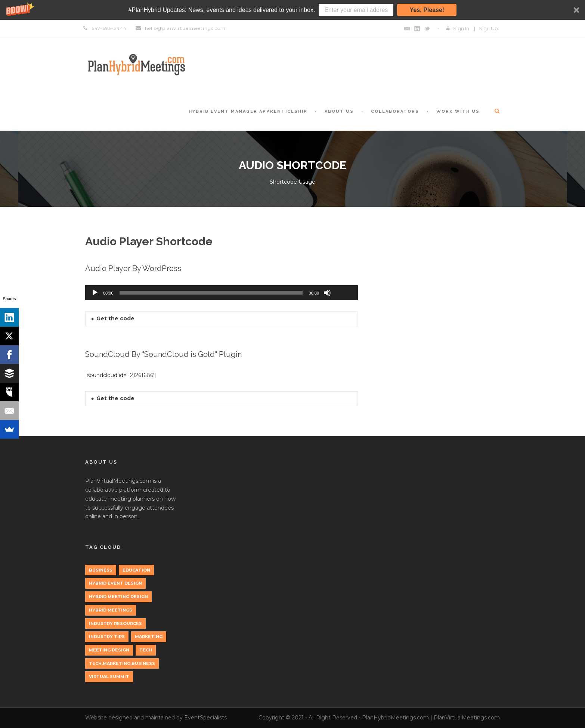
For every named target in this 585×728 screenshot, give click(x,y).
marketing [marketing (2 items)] (149, 637)
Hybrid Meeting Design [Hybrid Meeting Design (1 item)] (118, 597)
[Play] (95, 293)
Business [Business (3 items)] (101, 570)
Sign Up (488, 28)
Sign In (461, 28)
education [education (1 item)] (136, 570)
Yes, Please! (427, 10)
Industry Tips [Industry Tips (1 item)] (107, 637)
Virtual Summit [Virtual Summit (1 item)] (109, 676)
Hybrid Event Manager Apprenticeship (248, 111)
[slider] (211, 293)
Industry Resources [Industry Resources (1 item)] (115, 623)
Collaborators (395, 111)
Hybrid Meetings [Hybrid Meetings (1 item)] (111, 610)
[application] (222, 293)
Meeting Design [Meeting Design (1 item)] (109, 650)
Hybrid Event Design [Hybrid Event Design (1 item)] (115, 583)
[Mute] (327, 293)
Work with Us (458, 111)
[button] (292, 10)
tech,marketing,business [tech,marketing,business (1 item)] (122, 663)
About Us (339, 111)
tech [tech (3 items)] (146, 650)
